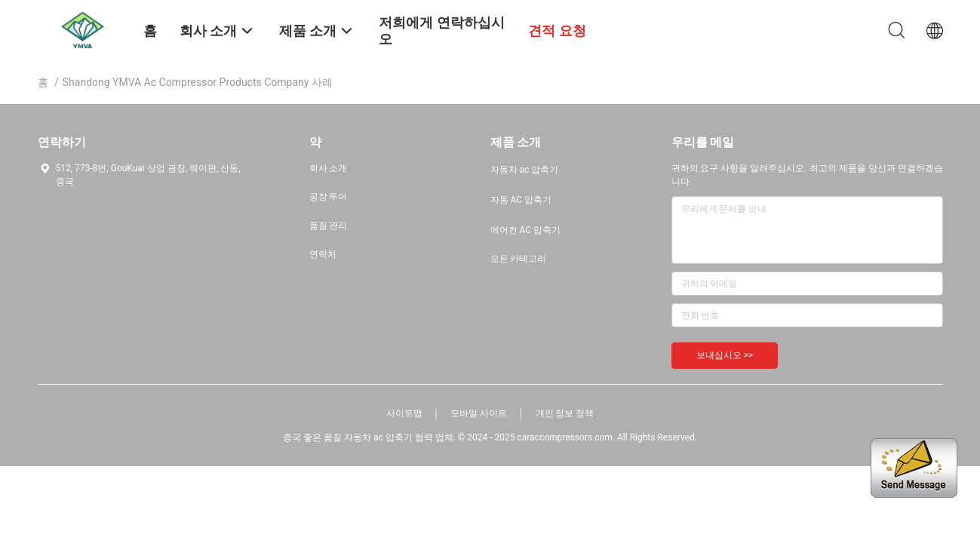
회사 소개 (329, 168)
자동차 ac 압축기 (525, 170)
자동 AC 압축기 (521, 200)
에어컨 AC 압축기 (526, 230)
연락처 (323, 254)
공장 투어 (329, 197)
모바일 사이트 (479, 413)
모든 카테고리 (519, 259)
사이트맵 (404, 413)
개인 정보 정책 (565, 413)
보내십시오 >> (725, 355)
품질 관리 (329, 225)
